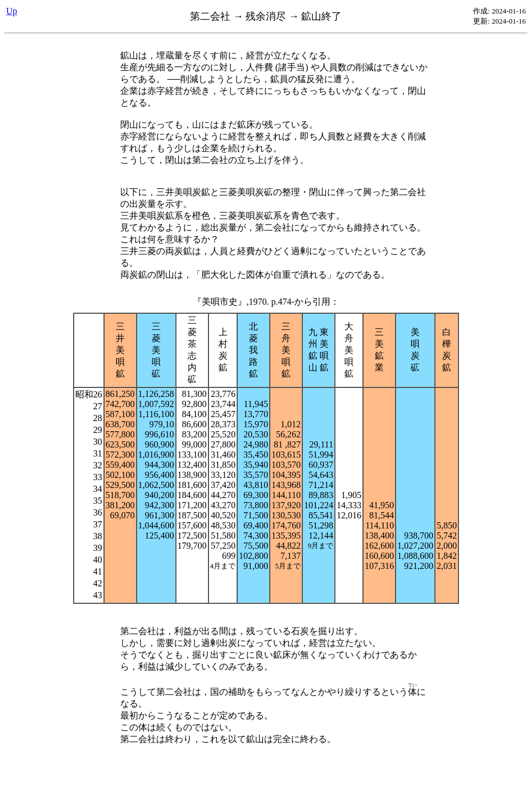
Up (12, 11)
